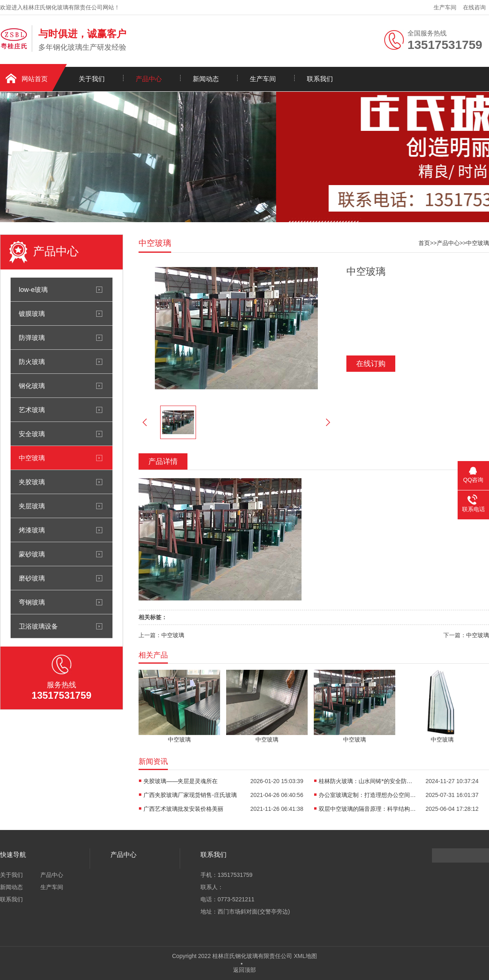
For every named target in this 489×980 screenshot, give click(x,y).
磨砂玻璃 (32, 578)
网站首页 (35, 79)
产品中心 (149, 79)
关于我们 (92, 79)
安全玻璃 (32, 434)
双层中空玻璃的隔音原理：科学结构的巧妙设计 (368, 809)
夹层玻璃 (32, 506)
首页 (424, 243)
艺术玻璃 (32, 410)
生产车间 (445, 7)
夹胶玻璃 (32, 482)
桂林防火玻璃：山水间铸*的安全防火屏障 (368, 781)
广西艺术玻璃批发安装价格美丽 (183, 809)
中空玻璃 (32, 458)
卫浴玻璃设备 (38, 626)
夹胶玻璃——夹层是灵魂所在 (181, 781)
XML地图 (305, 956)
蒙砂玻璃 (32, 554)
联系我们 (320, 79)
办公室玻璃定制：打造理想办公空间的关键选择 (368, 795)
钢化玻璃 (32, 386)
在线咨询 (474, 7)
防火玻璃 (32, 362)
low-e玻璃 (33, 289)
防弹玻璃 (32, 338)
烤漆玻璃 (32, 530)
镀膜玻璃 (32, 313)
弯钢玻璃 (32, 602)
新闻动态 (206, 79)
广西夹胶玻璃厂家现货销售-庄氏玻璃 (190, 795)
